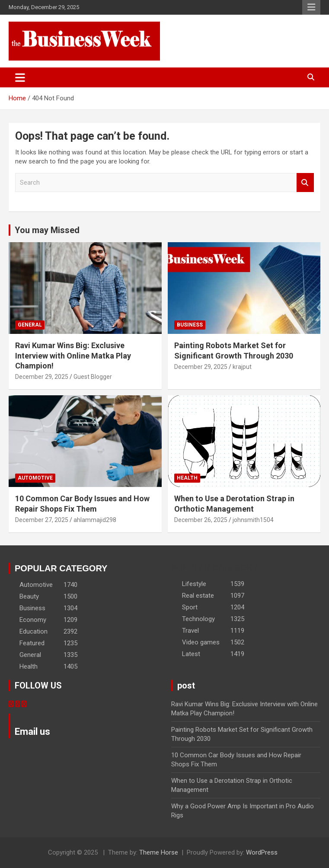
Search (305, 183)
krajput (242, 367)
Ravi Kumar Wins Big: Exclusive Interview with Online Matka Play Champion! (73, 356)
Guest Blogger (93, 377)
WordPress (262, 852)
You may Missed (47, 230)
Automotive (35, 478)
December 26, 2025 (201, 520)
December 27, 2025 (42, 520)
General (30, 325)
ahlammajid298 (95, 520)
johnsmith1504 (253, 520)
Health (187, 478)
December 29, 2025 (42, 377)
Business (190, 325)
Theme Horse (159, 852)
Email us (32, 732)
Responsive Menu (311, 7)
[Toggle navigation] (20, 77)
